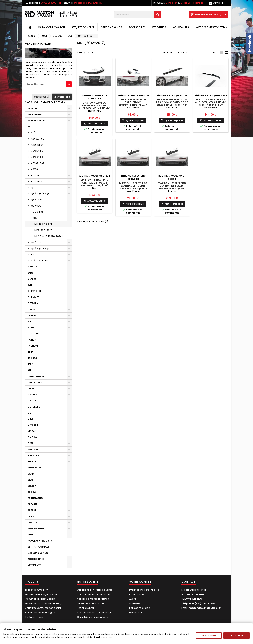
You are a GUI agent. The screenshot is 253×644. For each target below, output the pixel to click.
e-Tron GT (37, 181)
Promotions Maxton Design (40, 599)
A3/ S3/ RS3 (38, 139)
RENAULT (33, 462)
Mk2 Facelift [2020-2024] (49, 236)
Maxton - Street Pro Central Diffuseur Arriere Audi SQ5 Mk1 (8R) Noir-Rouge (133, 187)
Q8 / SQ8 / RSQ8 (40, 248)
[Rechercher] (138, 15)
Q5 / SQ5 (36, 206)
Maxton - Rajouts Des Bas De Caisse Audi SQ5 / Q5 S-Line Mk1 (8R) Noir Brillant (172, 104)
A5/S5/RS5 (37, 151)
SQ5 (35, 218)
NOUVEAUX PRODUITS (40, 541)
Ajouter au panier (95, 123)
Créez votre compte (192, 3)
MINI (30, 419)
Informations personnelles (144, 590)
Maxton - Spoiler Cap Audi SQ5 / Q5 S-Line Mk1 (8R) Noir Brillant (211, 102)
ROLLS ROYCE (35, 468)
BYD (30, 285)
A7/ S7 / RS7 (38, 163)
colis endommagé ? (36, 590)
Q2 (33, 187)
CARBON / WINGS (111, 27)
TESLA (31, 516)
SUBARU (32, 504)
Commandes (137, 594)
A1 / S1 (34, 133)
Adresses (135, 603)
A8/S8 (34, 169)
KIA (29, 370)
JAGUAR (32, 358)
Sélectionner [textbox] (35, 84)
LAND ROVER (35, 382)
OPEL (30, 443)
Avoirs (133, 599)
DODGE (32, 315)
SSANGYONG (35, 498)
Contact (188, 582)
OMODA (32, 437)
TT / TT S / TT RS (39, 261)
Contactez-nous (34, 617)
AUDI (30, 127)
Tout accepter (236, 635)
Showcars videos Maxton (91, 603)
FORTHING (34, 334)
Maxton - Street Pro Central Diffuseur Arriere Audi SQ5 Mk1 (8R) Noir (94, 184)
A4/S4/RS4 (37, 145)
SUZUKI (32, 510)
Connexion (171, 3)
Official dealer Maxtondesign (93, 617)
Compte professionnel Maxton (94, 594)
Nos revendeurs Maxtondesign (94, 612)
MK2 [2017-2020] (44, 230)
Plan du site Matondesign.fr (40, 612)
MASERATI (33, 395)
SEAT (30, 480)
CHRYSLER (34, 297)
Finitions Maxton (86, 608)
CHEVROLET (34, 291)
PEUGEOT (33, 449)
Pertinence (197, 53)
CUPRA (32, 309)
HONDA (32, 340)
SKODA (32, 492)
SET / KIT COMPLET (83, 27)
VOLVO (32, 535)
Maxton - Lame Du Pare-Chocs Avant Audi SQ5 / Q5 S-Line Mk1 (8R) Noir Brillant (95, 107)
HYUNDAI (33, 346)
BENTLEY (32, 267)
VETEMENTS (159, 27)
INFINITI (32, 352)
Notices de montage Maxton (41, 594)
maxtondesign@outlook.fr (89, 3)
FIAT (30, 321)
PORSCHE (33, 455)
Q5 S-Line (38, 212)
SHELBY (32, 486)
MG (30, 413)
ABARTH (32, 108)
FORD (31, 328)
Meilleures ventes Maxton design (43, 608)
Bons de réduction (140, 608)
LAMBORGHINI (36, 376)
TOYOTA (32, 522)
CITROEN (33, 303)
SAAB (31, 474)
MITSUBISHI (34, 425)
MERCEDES (34, 407)
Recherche (62, 97)
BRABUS (32, 279)
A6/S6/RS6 (37, 157)
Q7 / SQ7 (36, 242)
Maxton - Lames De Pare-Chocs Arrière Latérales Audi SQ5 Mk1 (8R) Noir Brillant (133, 105)
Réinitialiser (41, 97)
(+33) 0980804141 (51, 3)
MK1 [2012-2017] (43, 224)
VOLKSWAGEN (36, 529)
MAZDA (32, 401)
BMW (30, 273)
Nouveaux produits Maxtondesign (44, 603)
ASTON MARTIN (37, 120)
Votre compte (140, 582)
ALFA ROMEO (35, 114)
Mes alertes (136, 612)
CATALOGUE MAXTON (51, 27)
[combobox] (48, 84)
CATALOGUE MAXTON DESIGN (45, 102)
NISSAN (32, 431)
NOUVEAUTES (181, 27)
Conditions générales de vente (95, 590)
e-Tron (35, 175)
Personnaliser (209, 635)
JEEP (30, 364)
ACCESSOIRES (137, 27)
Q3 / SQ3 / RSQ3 (40, 194)
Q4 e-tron (37, 200)
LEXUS (31, 388)
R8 (32, 254)
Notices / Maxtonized (210, 27)
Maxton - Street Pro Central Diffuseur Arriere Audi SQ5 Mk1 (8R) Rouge (172, 187)
